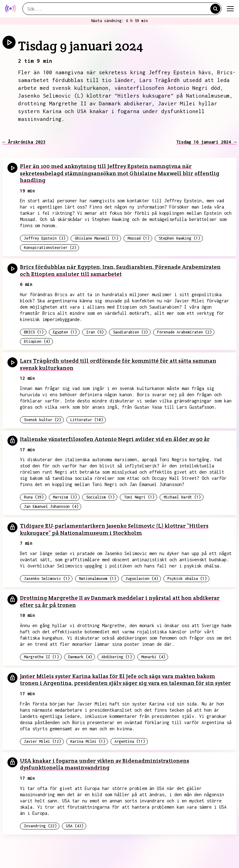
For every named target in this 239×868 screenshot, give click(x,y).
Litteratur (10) (87, 420)
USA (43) (75, 826)
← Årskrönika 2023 (24, 142)
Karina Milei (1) (88, 741)
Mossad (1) (138, 238)
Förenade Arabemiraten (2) (184, 332)
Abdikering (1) (117, 657)
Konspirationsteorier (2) (50, 248)
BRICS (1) (34, 332)
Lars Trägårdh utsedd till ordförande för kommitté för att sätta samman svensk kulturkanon (118, 364)
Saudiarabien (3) (130, 332)
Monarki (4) (153, 657)
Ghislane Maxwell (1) (96, 238)
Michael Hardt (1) (182, 497)
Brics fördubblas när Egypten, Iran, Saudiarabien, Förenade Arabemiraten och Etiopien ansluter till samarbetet (120, 270)
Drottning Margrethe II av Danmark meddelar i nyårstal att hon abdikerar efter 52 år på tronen (120, 601)
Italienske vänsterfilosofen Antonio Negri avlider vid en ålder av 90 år (115, 439)
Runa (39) (34, 497)
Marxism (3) (65, 497)
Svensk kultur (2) (42, 420)
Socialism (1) (100, 497)
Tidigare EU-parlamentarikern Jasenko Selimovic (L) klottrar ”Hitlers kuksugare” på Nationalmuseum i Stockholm (114, 529)
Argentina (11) (130, 741)
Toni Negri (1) (139, 497)
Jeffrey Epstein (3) (45, 238)
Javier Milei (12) (42, 741)
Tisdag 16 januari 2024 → (206, 142)
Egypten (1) (65, 332)
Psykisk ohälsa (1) (187, 579)
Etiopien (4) (37, 341)
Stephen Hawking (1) (179, 238)
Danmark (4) (80, 657)
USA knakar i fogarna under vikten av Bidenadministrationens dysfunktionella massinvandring (105, 764)
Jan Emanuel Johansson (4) (51, 506)
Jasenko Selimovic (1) (47, 579)
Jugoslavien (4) (142, 579)
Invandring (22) (40, 826)
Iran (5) (95, 332)
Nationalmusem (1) (98, 579)
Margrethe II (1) (41, 657)
